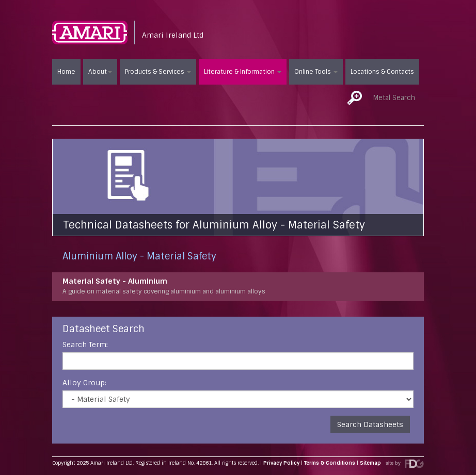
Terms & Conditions (330, 463)
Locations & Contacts (382, 72)
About (100, 72)
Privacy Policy (281, 463)
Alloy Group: (84, 383)
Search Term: (85, 345)
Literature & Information (243, 72)
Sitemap (370, 463)
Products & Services (158, 72)
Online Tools (316, 72)
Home (66, 72)
